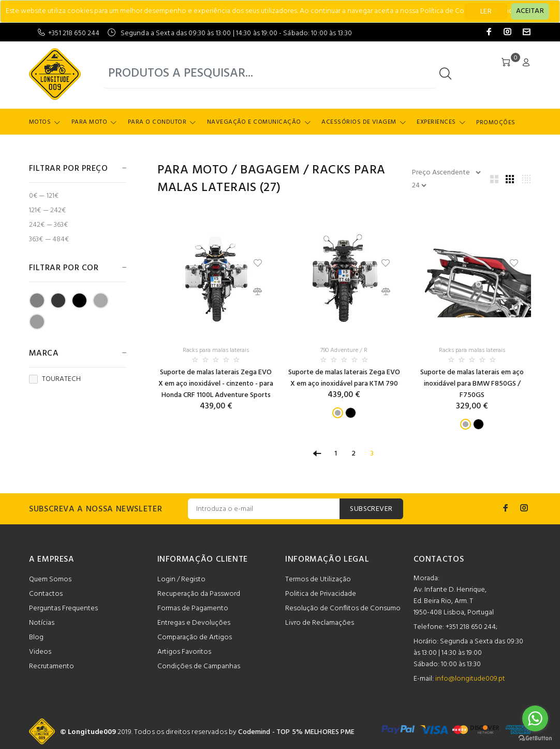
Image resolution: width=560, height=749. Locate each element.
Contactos (46, 594)
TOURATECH (55, 379)
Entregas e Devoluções (194, 623)
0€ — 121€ (44, 196)
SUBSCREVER (371, 509)
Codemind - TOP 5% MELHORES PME (296, 732)
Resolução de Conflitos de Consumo (343, 608)
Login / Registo (181, 579)
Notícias (42, 623)
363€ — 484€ (49, 239)
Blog (36, 637)
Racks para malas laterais (216, 350)
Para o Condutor (157, 122)
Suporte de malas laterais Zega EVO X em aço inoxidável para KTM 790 (344, 378)
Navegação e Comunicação (254, 122)
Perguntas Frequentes (63, 608)
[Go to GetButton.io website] (535, 738)
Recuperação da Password (199, 594)
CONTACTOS (439, 560)
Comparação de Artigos (195, 637)
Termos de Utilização (318, 579)
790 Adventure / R (344, 350)
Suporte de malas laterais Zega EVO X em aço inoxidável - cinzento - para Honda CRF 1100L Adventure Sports (216, 384)
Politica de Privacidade (321, 594)
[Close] (530, 11)
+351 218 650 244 (74, 33)
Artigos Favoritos (184, 652)
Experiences (436, 122)
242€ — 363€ (49, 225)
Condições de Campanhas (199, 666)
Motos (40, 122)
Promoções (496, 123)
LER (486, 12)
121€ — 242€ (48, 210)
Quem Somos (50, 579)
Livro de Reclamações (320, 623)
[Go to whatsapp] (535, 718)
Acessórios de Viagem (359, 122)
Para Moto (89, 122)
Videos (40, 652)
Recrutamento (51, 666)
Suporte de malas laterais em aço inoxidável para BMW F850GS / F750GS (472, 384)
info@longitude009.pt (470, 679)
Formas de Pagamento (193, 608)
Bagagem (270, 170)
